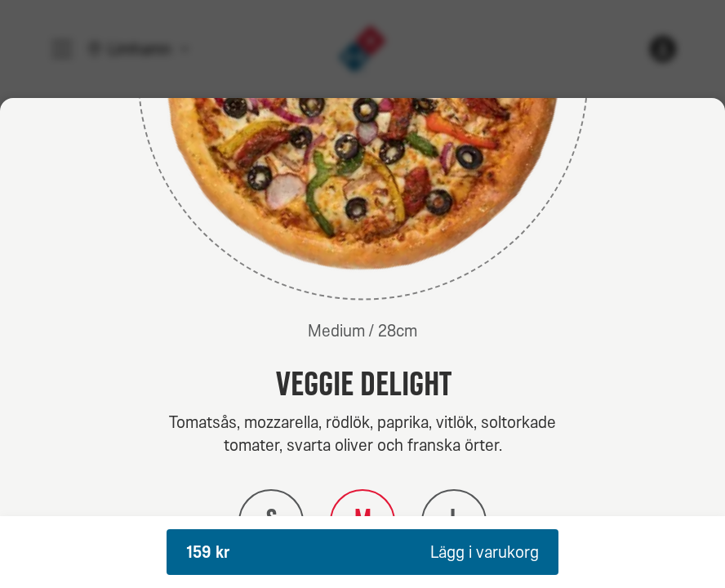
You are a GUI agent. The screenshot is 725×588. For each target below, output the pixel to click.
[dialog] (362, 343)
